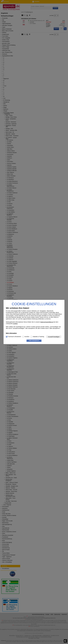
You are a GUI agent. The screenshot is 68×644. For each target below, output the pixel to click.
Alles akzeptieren (34, 341)
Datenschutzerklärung (47, 322)
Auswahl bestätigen (54, 337)
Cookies (15, 323)
